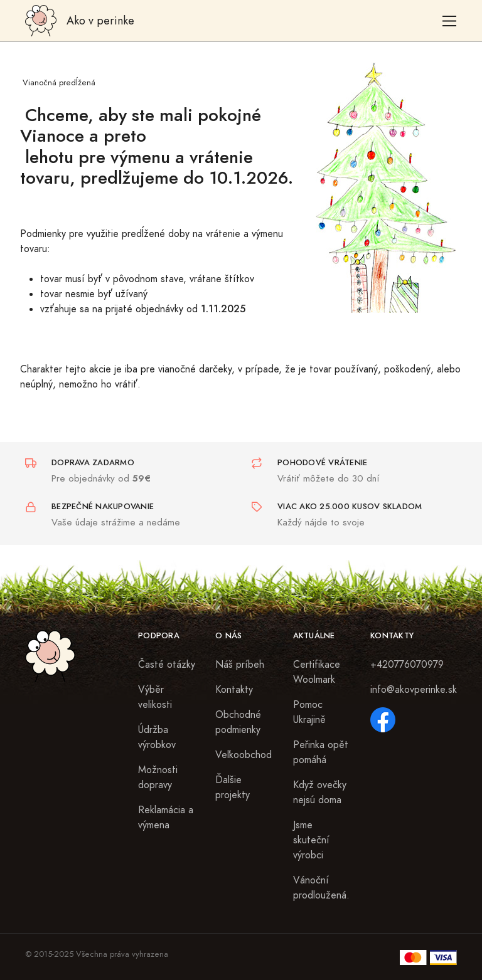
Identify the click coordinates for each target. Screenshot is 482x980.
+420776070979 (407, 665)
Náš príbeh (240, 665)
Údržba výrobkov (157, 737)
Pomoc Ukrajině (309, 712)
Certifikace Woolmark (317, 672)
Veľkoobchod (244, 755)
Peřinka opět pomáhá (321, 752)
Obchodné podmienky (238, 722)
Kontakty (234, 690)
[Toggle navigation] (450, 21)
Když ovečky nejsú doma (320, 793)
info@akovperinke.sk (414, 690)
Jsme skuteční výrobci (311, 840)
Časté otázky (167, 665)
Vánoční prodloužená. (321, 888)
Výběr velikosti (155, 697)
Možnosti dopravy (158, 777)
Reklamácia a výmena (166, 818)
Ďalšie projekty (233, 788)
